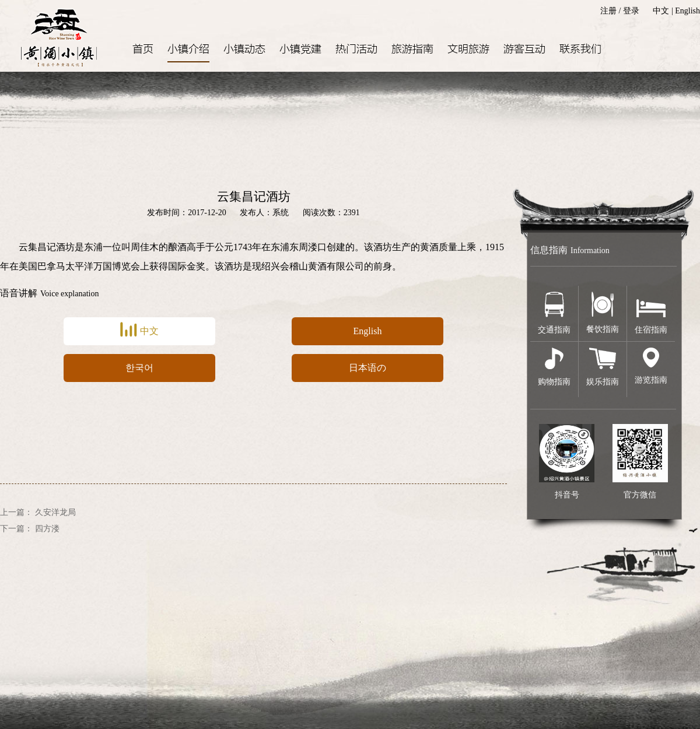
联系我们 (580, 49)
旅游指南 (412, 49)
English (687, 11)
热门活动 (356, 49)
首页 (143, 49)
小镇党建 (300, 49)
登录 (631, 11)
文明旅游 (468, 49)
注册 (608, 11)
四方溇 (47, 529)
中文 (661, 11)
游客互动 (524, 49)
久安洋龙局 (55, 512)
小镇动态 (244, 49)
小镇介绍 (188, 49)
